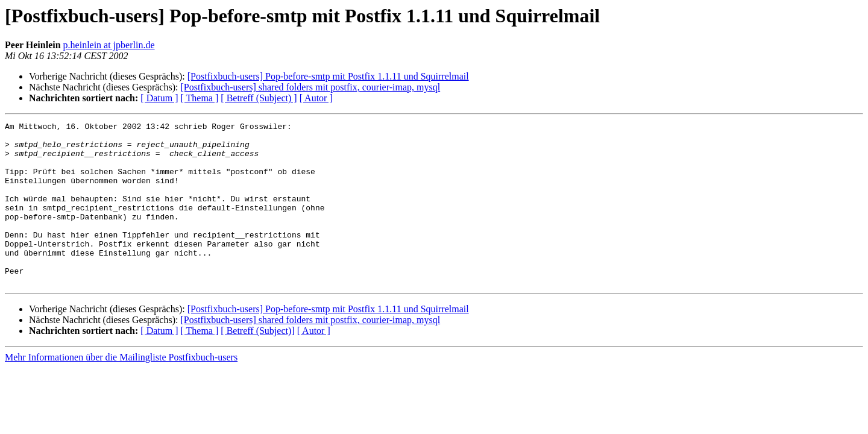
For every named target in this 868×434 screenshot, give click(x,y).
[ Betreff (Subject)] (257, 363)
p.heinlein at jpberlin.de (109, 45)
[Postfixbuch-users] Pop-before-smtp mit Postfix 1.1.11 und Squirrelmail (328, 76)
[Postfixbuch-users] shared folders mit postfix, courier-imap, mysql (310, 87)
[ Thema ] (200, 98)
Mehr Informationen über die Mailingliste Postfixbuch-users (121, 390)
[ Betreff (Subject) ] (259, 98)
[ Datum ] (159, 98)
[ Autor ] (316, 98)
